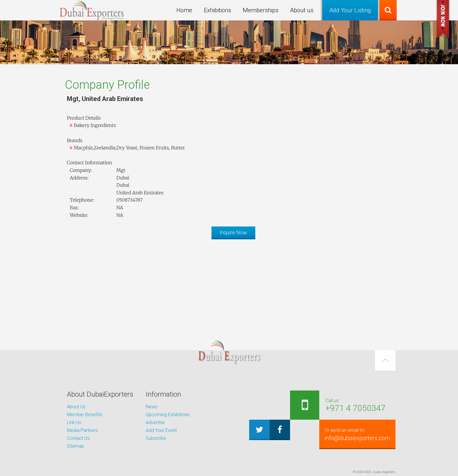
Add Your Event (161, 430)
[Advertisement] (229, 285)
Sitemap (76, 446)
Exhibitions (217, 10)
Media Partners (82, 430)
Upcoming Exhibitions (168, 415)
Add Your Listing (350, 10)
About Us (76, 407)
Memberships (261, 10)
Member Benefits (85, 415)
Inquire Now (233, 232)
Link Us (74, 422)
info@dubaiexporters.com (354, 434)
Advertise (155, 422)
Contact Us (78, 438)
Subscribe (156, 438)
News (152, 407)
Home (184, 10)
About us (302, 10)
